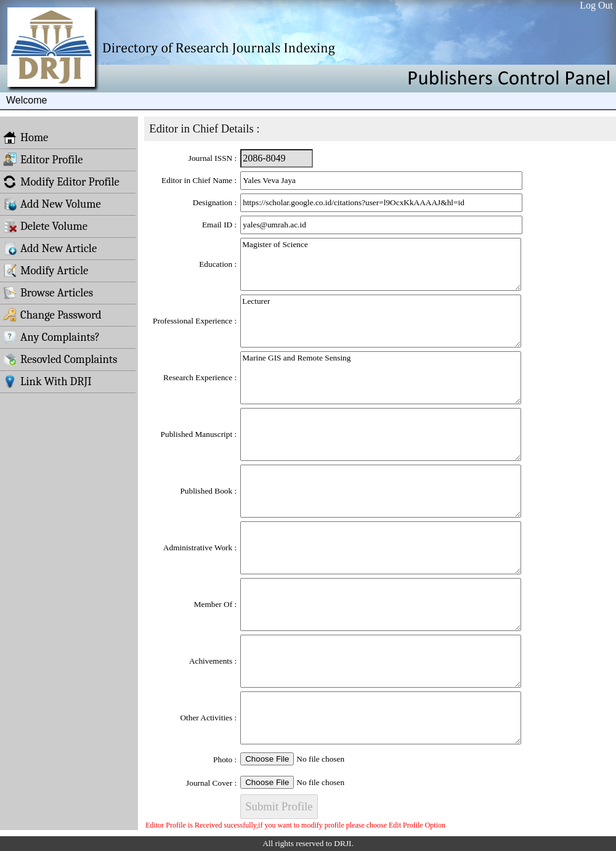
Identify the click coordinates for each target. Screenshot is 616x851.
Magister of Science (381, 264)
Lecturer (381, 321)
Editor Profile (43, 160)
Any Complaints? (51, 337)
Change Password (52, 315)
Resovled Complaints (60, 359)
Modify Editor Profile (61, 182)
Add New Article (50, 248)
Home (26, 137)
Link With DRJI (47, 381)
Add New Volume (52, 204)
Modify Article (46, 271)
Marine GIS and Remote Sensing (381, 378)
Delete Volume (45, 226)
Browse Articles (48, 293)
